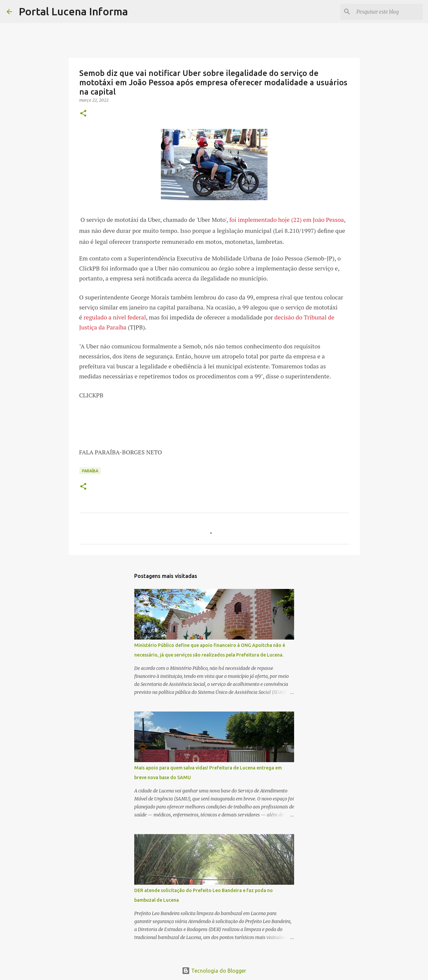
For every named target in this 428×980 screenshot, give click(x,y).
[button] (83, 114)
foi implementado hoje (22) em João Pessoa (286, 220)
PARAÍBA (90, 471)
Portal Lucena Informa (73, 11)
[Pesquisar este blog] (388, 12)
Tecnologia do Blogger (214, 971)
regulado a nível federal (115, 317)
